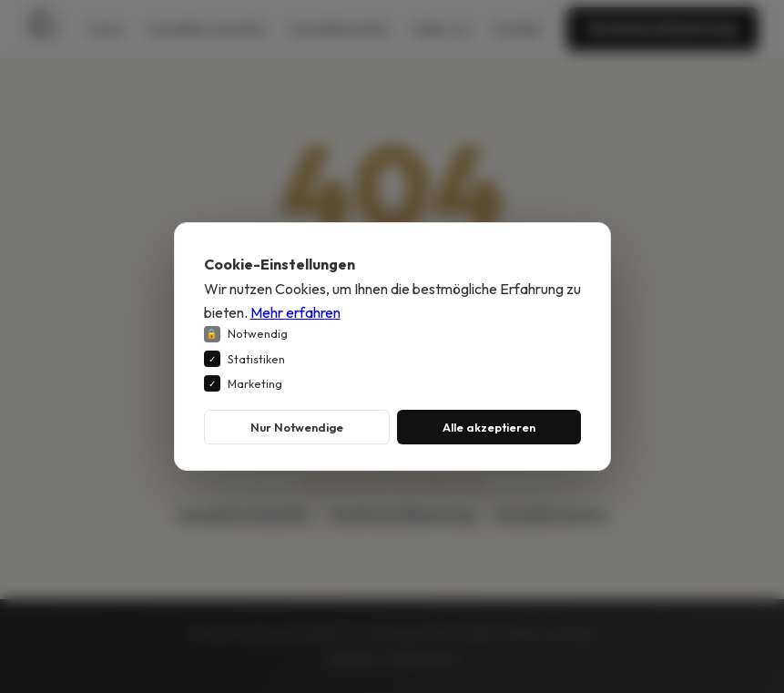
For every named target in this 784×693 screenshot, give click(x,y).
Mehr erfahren (295, 312)
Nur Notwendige (297, 427)
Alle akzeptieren (489, 427)
